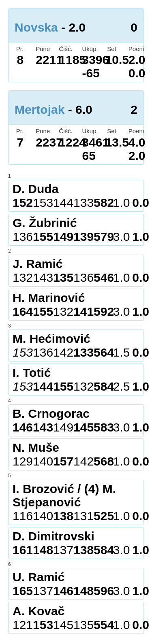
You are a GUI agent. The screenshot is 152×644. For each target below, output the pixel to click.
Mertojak (40, 109)
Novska (36, 27)
